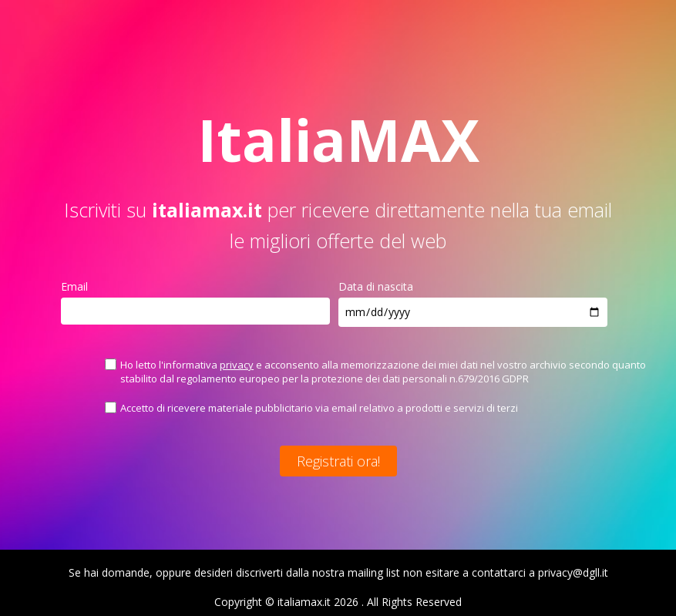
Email (74, 286)
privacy (237, 365)
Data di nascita (376, 286)
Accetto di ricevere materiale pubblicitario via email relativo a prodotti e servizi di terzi (319, 408)
